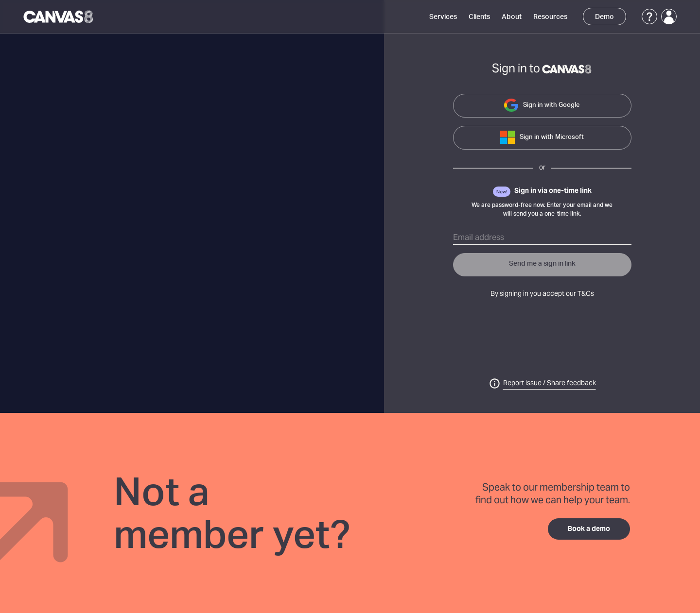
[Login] (669, 17)
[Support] (649, 17)
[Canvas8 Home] (59, 17)
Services (443, 17)
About (512, 17)
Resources (550, 17)
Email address (479, 238)
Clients (479, 17)
